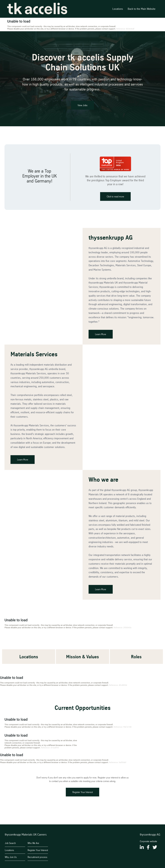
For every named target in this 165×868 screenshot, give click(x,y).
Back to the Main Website (142, 9)
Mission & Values (82, 658)
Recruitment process (37, 857)
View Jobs (82, 105)
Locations (118, 9)
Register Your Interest (83, 793)
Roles (136, 658)
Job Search (10, 843)
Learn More (101, 336)
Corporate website (148, 841)
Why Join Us (11, 857)
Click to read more (115, 198)
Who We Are (33, 843)
